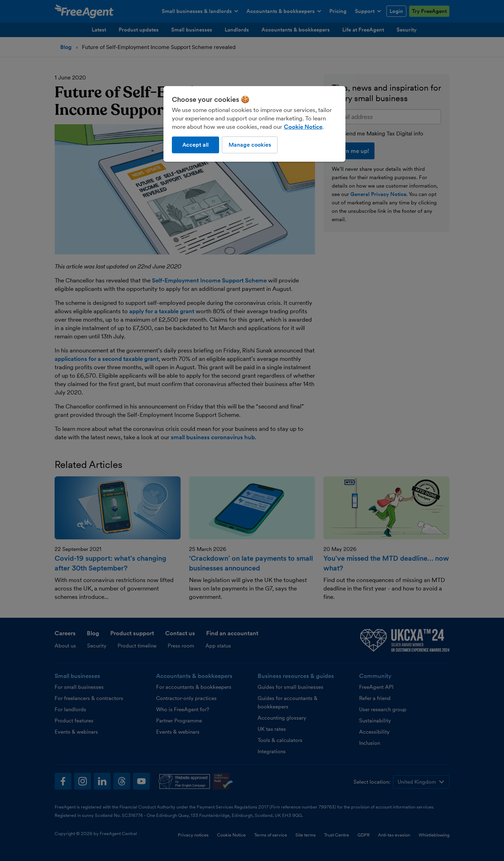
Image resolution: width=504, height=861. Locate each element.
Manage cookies (250, 145)
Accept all (195, 145)
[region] (254, 124)
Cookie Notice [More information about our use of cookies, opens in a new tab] (303, 127)
